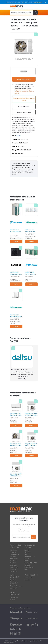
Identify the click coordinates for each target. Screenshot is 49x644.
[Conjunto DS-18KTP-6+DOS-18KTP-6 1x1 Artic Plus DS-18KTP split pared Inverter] (31, 443)
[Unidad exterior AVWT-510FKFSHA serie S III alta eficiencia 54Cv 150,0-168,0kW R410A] (31, 223)
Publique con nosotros (14, 599)
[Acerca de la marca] (24, 106)
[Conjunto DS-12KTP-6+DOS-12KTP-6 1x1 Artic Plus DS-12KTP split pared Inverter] (16, 474)
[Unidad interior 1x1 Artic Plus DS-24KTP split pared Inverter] (16, 413)
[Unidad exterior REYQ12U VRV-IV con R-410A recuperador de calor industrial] (16, 223)
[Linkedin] (11, 633)
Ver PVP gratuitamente (24, 79)
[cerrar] (45, 2)
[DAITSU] (22, 357)
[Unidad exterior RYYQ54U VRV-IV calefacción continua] (31, 266)
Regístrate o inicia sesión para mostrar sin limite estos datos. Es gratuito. (24, 92)
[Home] (17, 7)
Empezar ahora (38, 2)
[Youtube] (15, 633)
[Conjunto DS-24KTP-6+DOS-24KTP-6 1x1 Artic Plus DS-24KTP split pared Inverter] (31, 413)
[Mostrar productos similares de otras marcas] (24, 99)
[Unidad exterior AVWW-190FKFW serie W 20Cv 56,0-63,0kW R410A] (16, 308)
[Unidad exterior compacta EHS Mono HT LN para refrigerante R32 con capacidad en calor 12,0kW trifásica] (16, 266)
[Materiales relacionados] (24, 112)
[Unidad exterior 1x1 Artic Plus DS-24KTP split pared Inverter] (16, 443)
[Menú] (36, 7)
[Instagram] (19, 633)
